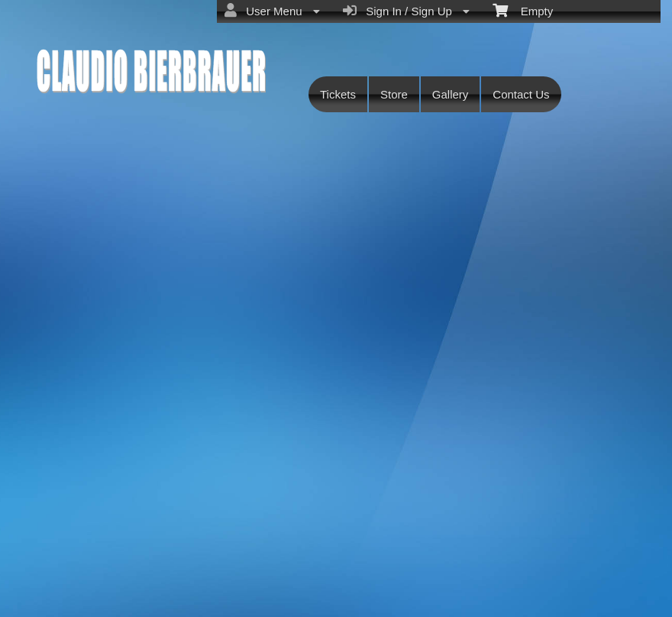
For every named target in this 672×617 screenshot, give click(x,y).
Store (394, 94)
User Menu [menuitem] (272, 11)
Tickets (338, 94)
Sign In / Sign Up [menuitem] (406, 11)
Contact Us (521, 94)
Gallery (451, 94)
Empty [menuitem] (523, 10)
